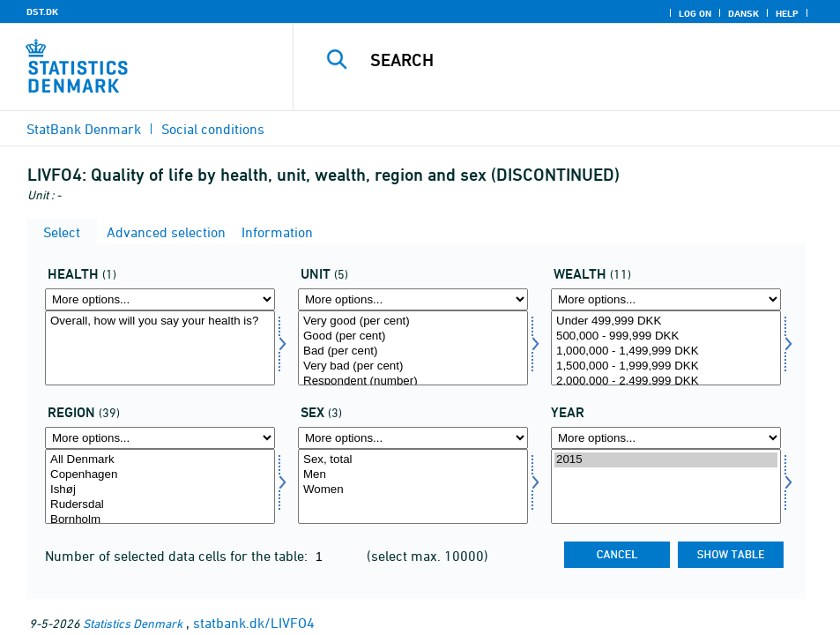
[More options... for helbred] (160, 299)
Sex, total (413, 460)
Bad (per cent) (413, 351)
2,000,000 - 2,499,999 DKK (666, 381)
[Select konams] (413, 486)
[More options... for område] (160, 438)
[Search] (579, 60)
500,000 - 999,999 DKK (666, 336)
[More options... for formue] (666, 299)
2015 (666, 460)
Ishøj (160, 490)
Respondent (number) (413, 381)
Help (787, 13)
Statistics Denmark (133, 623)
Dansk (743, 13)
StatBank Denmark (84, 129)
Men (413, 475)
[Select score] (413, 348)
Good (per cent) (413, 336)
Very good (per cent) (413, 321)
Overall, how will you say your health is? (160, 321)
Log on (695, 13)
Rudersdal (160, 505)
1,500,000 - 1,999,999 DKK (666, 366)
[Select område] (160, 486)
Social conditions (213, 129)
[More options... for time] (666, 438)
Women (413, 490)
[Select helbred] (160, 348)
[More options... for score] (413, 299)
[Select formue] (666, 348)
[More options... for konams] (413, 438)
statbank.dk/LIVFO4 (254, 623)
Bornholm (160, 520)
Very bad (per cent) (413, 366)
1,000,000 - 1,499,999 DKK (666, 351)
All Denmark (160, 460)
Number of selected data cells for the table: (178, 556)
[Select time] (666, 486)
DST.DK (42, 11)
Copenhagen (160, 475)
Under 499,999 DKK (666, 321)
